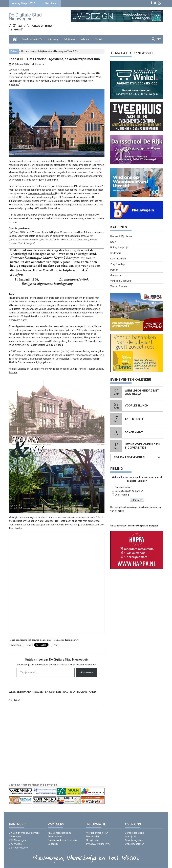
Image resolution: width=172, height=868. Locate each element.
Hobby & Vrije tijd (119, 247)
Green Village (55, 837)
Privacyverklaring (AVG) (99, 844)
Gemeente (116, 275)
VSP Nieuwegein (18, 840)
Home (24, 51)
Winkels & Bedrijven (121, 281)
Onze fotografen (134, 840)
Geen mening (122, 495)
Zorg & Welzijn (118, 264)
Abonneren (87, 672)
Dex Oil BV (53, 844)
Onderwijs (116, 253)
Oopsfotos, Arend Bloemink (62, 840)
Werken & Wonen (119, 286)
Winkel (99, 39)
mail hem (14, 525)
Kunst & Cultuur (119, 259)
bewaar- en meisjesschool (42, 193)
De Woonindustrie (18, 848)
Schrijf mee (69, 39)
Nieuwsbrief (93, 837)
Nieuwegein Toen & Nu (66, 51)
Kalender (85, 39)
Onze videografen (135, 844)
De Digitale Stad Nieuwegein (25, 17)
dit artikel (120, 511)
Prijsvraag (53, 39)
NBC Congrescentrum (59, 833)
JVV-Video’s (15, 844)
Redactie (40, 64)
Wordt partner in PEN (32, 39)
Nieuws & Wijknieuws (41, 51)
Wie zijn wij (131, 837)
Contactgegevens (134, 833)
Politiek (114, 270)
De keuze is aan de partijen (129, 491)
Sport (113, 242)
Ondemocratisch (124, 487)
